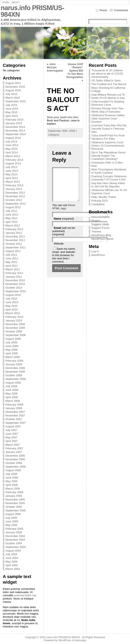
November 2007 (15, 415)
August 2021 (13, 83)
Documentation (101, 217)
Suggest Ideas (100, 224)
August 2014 (13, 138)
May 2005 (11, 525)
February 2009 (14, 361)
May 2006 (11, 481)
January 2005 (14, 532)
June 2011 (12, 258)
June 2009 (12, 346)
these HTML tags (64, 213)
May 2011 (11, 262)
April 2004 (12, 565)
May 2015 (11, 112)
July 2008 (11, 386)
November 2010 (15, 284)
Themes (96, 232)
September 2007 (16, 423)
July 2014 (11, 141)
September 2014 (16, 134)
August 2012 (13, 207)
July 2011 (11, 255)
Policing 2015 (100, 201)
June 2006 (12, 478)
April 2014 (12, 152)
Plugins (96, 221)
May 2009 (11, 350)
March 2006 (13, 489)
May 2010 (11, 306)
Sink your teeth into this (63, 117)
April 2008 (12, 397)
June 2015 (12, 109)
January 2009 (14, 364)
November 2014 (15, 131)
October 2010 (14, 288)
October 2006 (14, 463)
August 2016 (13, 90)
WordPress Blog (101, 235)
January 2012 (14, 233)
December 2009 (15, 324)
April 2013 (12, 178)
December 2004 (15, 536)
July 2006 (11, 474)
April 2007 (12, 441)
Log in (95, 251)
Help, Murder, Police (104, 197)
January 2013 (14, 189)
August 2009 (13, 339)
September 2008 (16, 379)
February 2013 (14, 185)
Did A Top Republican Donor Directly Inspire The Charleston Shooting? (109, 156)
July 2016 (11, 94)
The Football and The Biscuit (109, 84)
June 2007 (12, 434)
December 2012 (15, 193)
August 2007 (13, 426)
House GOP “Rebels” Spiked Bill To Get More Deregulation (75, 71)
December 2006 (15, 456)
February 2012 (14, 229)
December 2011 (15, 236)
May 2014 (11, 149)
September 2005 (16, 510)
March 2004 (13, 569)
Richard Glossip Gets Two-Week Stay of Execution (108, 110)
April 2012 (12, 222)
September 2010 (16, 291)
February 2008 (14, 405)
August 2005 (13, 514)
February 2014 (14, 160)
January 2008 (14, 408)
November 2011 (15, 240)
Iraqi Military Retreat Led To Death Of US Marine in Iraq (108, 96)
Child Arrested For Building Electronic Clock (108, 103)
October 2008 (14, 375)
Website (59, 250)
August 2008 (13, 383)
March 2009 (13, 357)
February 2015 (14, 120)
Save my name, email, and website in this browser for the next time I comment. (64, 262)
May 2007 (11, 437)
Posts (103, 10)
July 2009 (11, 342)
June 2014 (12, 145)
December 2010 (15, 280)
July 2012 (11, 211)
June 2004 (12, 558)
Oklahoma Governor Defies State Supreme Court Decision (108, 119)
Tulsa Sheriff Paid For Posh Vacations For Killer (108, 137)
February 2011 (14, 273)
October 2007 (14, 419)
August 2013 (13, 163)
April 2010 (12, 310)
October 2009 (14, 331)
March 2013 (13, 182)
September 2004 (16, 547)
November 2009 (15, 328)
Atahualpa (80, 640)
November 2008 (15, 372)
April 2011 (12, 266)
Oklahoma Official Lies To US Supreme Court (109, 192)
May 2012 (11, 218)
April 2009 (12, 353)
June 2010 (12, 302)
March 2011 (13, 269)
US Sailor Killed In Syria (106, 80)
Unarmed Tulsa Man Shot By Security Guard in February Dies (109, 129)
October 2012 (14, 200)
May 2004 (11, 562)
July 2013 (11, 167)
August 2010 (13, 295)
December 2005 (15, 499)
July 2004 (11, 554)
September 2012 (16, 204)
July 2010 (11, 299)
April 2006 (12, 485)
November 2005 (15, 503)
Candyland (98, 204)
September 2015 (16, 101)
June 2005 (12, 521)
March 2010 (13, 313)
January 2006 (14, 496)
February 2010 (14, 317)
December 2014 (15, 127)
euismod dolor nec (25, 595)
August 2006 (13, 470)
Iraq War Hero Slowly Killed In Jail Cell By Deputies (108, 185)
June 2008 (12, 390)
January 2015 (14, 123)
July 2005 (11, 518)
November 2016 (15, 87)
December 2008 (15, 368)
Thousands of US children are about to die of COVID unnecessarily (107, 74)
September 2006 (16, 467)
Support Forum (100, 228)
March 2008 (13, 401)
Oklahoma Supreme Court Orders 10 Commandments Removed (108, 146)
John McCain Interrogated (55, 67)
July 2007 (11, 430)
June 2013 (12, 171)
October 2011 (14, 244)
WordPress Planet (102, 239)
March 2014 (13, 156)
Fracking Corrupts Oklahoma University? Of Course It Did (109, 178)
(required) (64, 225)
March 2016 (13, 98)
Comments (121, 10)
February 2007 (14, 448)
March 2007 (13, 445)
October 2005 (14, 507)
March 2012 (13, 226)
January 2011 (14, 277)
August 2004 (13, 551)
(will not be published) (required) (64, 238)
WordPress (98, 255)
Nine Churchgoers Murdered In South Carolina (109, 171)
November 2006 (15, 459)
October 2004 (14, 543)
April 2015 (12, 116)
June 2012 (12, 215)
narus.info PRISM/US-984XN (32, 11)
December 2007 (15, 412)
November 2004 (15, 540)
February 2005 (14, 529)
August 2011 (13, 251)
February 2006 (14, 492)
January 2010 (14, 320)
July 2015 (11, 105)
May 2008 (11, 394)
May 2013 (11, 174)
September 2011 (16, 247)
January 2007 (14, 452)
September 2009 (16, 335)
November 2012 (15, 196)
